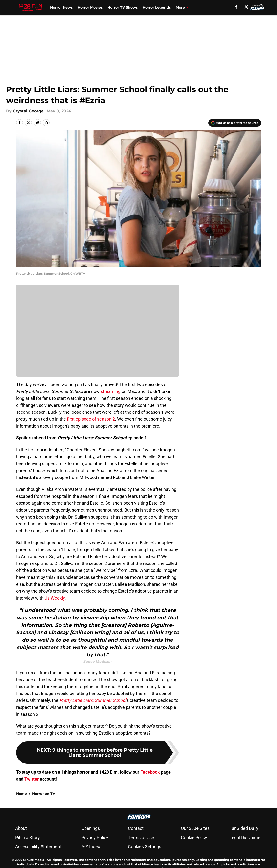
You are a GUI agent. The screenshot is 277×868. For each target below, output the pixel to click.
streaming (111, 391)
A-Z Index (91, 864)
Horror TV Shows (123, 7)
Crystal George (28, 111)
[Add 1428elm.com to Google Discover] (235, 123)
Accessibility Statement (38, 864)
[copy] (46, 123)
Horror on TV (44, 811)
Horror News (61, 7)
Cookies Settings (145, 864)
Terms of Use (141, 855)
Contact (136, 846)
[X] (246, 7)
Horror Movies (90, 7)
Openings (91, 846)
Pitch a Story (27, 855)
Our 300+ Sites (195, 846)
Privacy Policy (95, 855)
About (21, 846)
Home (21, 811)
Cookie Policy (194, 855)
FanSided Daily (244, 846)
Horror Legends (157, 7)
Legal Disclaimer (246, 855)
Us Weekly (55, 598)
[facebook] (236, 7)
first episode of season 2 (91, 419)
